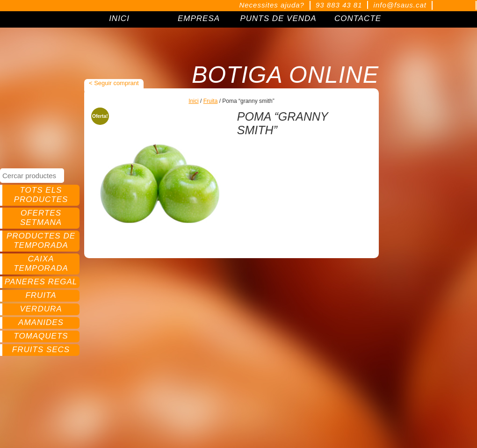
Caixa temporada (41, 264)
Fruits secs (41, 350)
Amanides (41, 322)
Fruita (41, 295)
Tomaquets (41, 336)
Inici (193, 101)
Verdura (41, 309)
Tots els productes (41, 195)
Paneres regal (41, 282)
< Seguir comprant (114, 83)
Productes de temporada (41, 241)
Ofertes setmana (41, 218)
